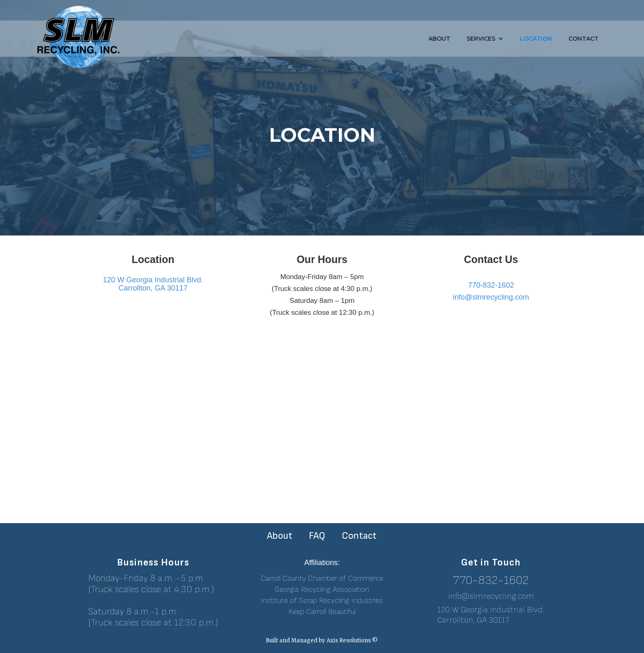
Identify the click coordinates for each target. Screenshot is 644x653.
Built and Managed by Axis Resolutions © (322, 640)
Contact (583, 39)
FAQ (317, 536)
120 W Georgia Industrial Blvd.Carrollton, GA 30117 (491, 615)
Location (536, 39)
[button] (485, 39)
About (439, 39)
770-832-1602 (491, 580)
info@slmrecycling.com (491, 596)
